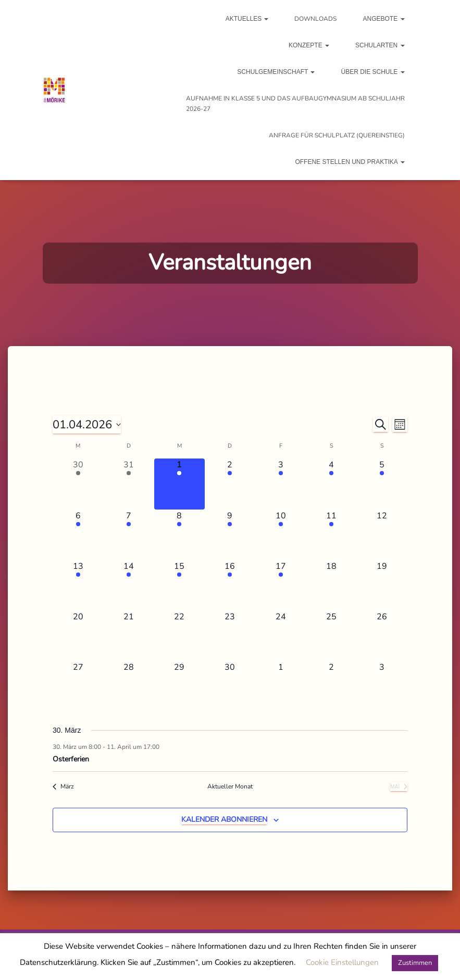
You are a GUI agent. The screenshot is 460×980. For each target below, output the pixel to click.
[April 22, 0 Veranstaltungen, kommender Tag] (179, 636)
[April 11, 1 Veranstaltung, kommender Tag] (331, 535)
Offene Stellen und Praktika (350, 162)
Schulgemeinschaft (276, 72)
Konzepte (309, 45)
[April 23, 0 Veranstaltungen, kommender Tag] (230, 636)
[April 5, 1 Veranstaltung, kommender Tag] (382, 484)
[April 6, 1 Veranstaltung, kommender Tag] (78, 535)
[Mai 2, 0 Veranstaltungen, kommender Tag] (331, 686)
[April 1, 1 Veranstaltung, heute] (179, 484)
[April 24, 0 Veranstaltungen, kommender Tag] (281, 636)
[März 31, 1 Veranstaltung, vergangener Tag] (128, 484)
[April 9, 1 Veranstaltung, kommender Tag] (230, 535)
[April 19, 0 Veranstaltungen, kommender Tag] (382, 585)
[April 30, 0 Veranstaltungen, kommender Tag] (230, 686)
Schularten (380, 45)
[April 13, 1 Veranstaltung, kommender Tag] (78, 585)
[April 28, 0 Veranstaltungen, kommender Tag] (128, 686)
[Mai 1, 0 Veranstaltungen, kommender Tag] (281, 686)
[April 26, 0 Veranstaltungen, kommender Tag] (382, 636)
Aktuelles (247, 19)
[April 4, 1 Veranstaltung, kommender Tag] (331, 484)
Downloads (315, 19)
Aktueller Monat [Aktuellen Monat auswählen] (230, 786)
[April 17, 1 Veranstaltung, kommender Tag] (281, 585)
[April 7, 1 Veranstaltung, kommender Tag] (128, 535)
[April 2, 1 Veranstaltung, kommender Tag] (230, 484)
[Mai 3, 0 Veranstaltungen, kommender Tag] (382, 686)
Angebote (383, 19)
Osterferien (71, 759)
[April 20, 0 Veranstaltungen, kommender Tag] (78, 636)
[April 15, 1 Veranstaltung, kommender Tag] (179, 585)
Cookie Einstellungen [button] (342, 962)
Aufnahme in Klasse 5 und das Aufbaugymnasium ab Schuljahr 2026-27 (295, 104)
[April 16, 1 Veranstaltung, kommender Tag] (230, 585)
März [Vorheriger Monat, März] (63, 786)
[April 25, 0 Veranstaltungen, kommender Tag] (331, 636)
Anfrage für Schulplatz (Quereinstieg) (337, 135)
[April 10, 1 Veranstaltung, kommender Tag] (281, 535)
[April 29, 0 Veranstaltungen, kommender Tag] (179, 686)
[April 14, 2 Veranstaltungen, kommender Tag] (128, 585)
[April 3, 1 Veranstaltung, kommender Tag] (281, 484)
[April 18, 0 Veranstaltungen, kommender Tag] (331, 585)
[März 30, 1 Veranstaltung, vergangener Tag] (78, 484)
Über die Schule (372, 72)
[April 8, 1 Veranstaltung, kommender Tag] (179, 535)
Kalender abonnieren (224, 819)
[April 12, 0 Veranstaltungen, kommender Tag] (382, 535)
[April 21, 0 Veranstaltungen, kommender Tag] (128, 636)
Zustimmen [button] (415, 963)
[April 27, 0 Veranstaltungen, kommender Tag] (78, 686)
